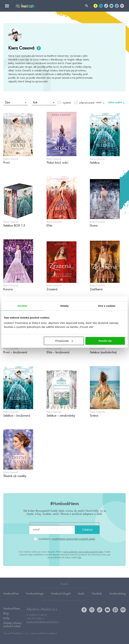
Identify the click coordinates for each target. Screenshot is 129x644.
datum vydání (117, 103)
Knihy (6, 618)
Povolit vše (105, 341)
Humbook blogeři (61, 594)
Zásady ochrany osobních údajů (12, 625)
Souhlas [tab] (22, 306)
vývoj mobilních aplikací (44, 633)
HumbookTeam (12, 609)
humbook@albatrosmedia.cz (42, 622)
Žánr (16, 103)
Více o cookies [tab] (107, 306)
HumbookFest (11, 594)
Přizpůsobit (64, 341)
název (101, 103)
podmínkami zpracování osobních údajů (74, 539)
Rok (44, 103)
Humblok (97, 594)
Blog (6, 613)
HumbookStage (35, 594)
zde (79, 557)
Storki (81, 594)
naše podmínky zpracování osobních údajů (83, 552)
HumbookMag (118, 594)
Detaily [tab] (64, 306)
